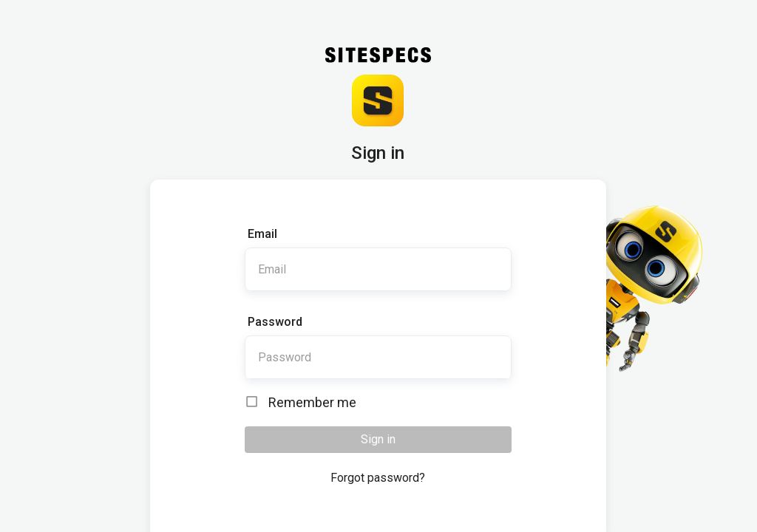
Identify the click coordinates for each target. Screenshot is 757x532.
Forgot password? (378, 478)
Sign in (378, 439)
